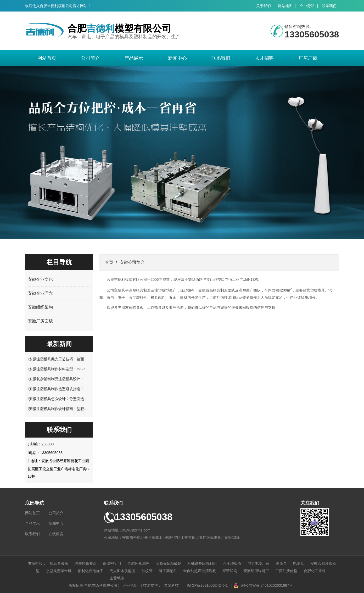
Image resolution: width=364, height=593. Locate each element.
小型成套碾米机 (59, 571)
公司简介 (90, 58)
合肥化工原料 (315, 571)
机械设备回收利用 (202, 563)
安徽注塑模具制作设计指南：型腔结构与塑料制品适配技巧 (77, 409)
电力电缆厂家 (259, 563)
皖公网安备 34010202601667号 (267, 585)
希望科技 (171, 585)
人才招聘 (264, 58)
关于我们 (264, 6)
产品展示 (134, 58)
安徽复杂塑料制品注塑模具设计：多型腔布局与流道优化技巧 (79, 379)
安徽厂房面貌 (40, 321)
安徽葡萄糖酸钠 (169, 563)
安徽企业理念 (40, 293)
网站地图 (285, 6)
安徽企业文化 (40, 279)
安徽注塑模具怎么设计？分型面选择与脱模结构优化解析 (75, 399)
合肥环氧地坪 (138, 563)
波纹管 (147, 571)
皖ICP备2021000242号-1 (208, 585)
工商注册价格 (286, 571)
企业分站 (307, 6)
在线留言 (56, 534)
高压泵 (281, 563)
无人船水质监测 (122, 571)
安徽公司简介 (132, 262)
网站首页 (47, 58)
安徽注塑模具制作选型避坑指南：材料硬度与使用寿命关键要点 (80, 389)
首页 (109, 262)
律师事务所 (59, 563)
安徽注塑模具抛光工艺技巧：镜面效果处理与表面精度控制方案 (80, 359)
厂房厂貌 (308, 58)
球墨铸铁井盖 (86, 563)
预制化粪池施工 (91, 571)
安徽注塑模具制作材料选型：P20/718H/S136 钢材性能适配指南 (80, 369)
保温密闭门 (112, 563)
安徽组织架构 (40, 307)
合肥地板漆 (232, 563)
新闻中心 (177, 58)
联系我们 (329, 6)
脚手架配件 (168, 571)
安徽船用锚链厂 (256, 571)
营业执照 (130, 585)
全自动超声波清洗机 (200, 571)
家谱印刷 (230, 571)
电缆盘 (299, 563)
